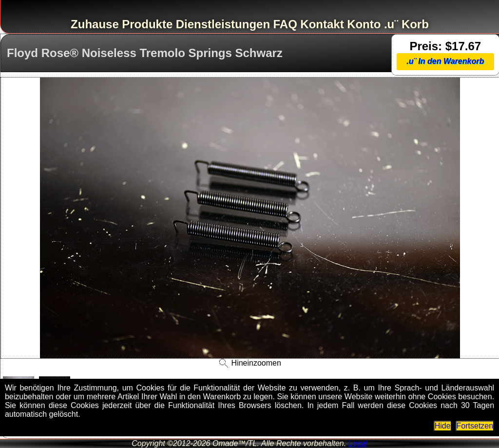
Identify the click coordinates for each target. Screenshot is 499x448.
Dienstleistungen (223, 24)
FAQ (285, 24)
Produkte (147, 24)
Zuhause (95, 24)
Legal (358, 443)
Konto (364, 24)
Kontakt (322, 24)
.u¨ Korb (406, 24)
